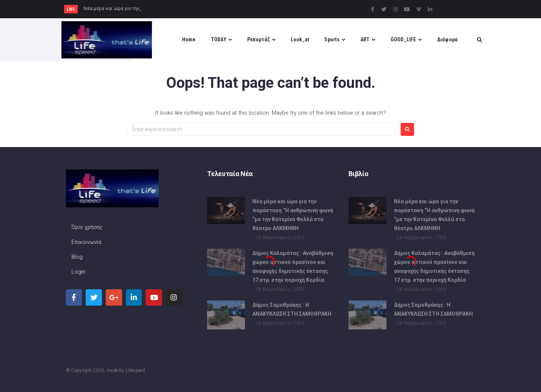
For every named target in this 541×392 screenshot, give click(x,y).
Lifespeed (135, 370)
